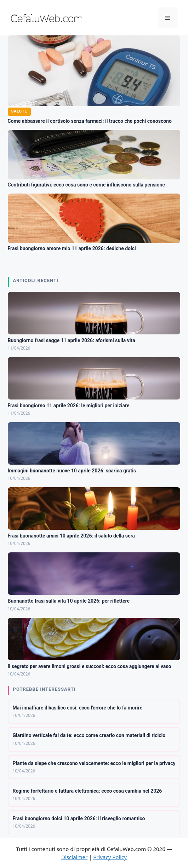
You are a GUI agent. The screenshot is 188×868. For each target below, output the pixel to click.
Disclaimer (74, 857)
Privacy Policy (110, 857)
